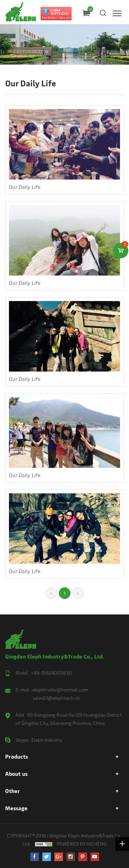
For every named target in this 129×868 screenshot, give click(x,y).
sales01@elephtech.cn (56, 698)
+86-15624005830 (51, 673)
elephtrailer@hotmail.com (60, 690)
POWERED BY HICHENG (82, 844)
